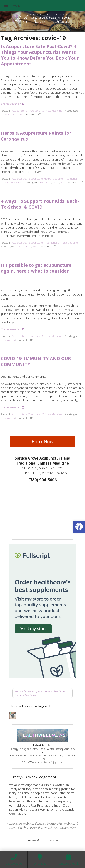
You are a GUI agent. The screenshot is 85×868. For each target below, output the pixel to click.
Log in (54, 840)
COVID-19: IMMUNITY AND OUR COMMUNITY (36, 361)
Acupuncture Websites (21, 824)
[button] (79, 527)
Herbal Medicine (53, 178)
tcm (63, 182)
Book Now (42, 441)
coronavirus (8, 114)
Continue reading (13, 104)
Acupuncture (19, 110)
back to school (23, 246)
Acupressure (19, 178)
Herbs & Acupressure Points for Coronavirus (36, 136)
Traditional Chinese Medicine (45, 110)
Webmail (33, 840)
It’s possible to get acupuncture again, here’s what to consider (36, 268)
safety (19, 114)
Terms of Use (49, 828)
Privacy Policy (67, 828)
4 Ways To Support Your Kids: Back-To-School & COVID (40, 204)
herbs (56, 182)
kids (35, 246)
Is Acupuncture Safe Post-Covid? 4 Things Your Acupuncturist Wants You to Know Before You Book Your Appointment (40, 55)
